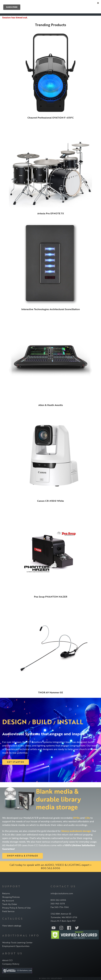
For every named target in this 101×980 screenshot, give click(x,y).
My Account (8, 901)
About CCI (7, 960)
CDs (87, 818)
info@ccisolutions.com (62, 893)
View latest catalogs (12, 926)
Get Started (16, 762)
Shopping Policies (11, 897)
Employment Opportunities (16, 946)
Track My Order (10, 904)
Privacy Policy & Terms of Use (16, 908)
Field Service (8, 911)
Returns (6, 893)
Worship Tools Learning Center (17, 942)
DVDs (76, 818)
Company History (11, 964)
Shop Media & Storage (23, 856)
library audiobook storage (76, 831)
